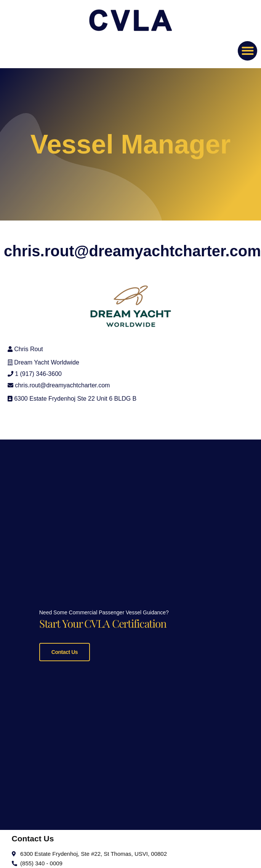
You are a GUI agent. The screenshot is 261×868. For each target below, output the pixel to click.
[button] (247, 51)
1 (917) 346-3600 (38, 374)
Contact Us (65, 652)
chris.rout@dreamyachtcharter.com (62, 385)
